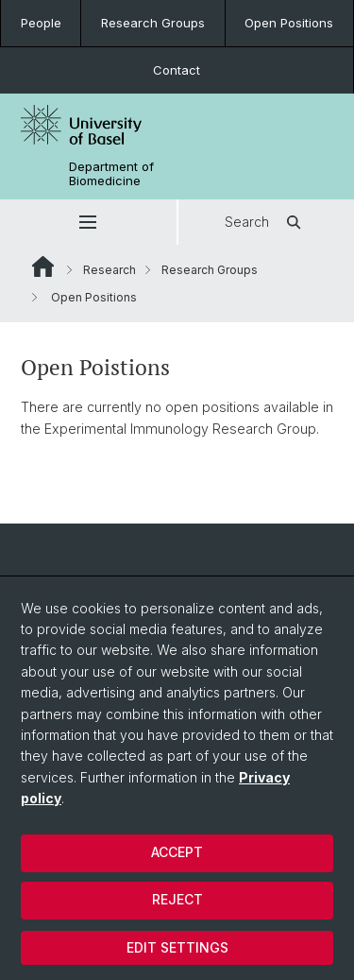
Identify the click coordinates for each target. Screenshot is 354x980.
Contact (177, 70)
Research (110, 270)
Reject (177, 899)
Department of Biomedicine (111, 174)
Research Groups (153, 23)
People (41, 23)
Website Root (43, 266)
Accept (177, 852)
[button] (88, 222)
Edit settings (177, 947)
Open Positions (289, 23)
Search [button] (266, 222)
